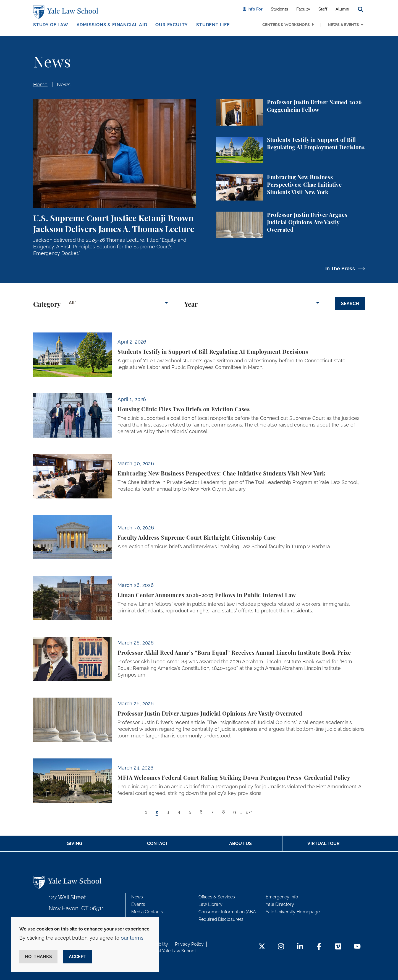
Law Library (210, 904)
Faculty (303, 9)
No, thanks (38, 957)
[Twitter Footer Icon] (262, 947)
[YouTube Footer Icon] (357, 947)
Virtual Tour (324, 843)
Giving (74, 843)
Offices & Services (217, 897)
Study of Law (51, 25)
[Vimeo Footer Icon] (338, 947)
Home (40, 85)
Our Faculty (172, 25)
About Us (240, 843)
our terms (132, 938)
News (64, 85)
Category (47, 305)
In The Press (340, 268)
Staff (323, 9)
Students (279, 9)
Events (138, 904)
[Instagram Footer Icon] (281, 947)
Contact (158, 843)
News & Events (343, 25)
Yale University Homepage (293, 912)
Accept (78, 957)
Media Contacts (147, 912)
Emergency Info (282, 897)
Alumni (342, 9)
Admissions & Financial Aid (112, 25)
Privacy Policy (189, 944)
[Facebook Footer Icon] (319, 947)
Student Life (213, 25)
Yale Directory (280, 904)
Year (191, 305)
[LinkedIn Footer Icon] (300, 947)
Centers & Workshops (286, 25)
